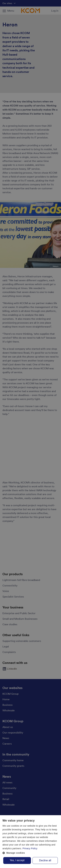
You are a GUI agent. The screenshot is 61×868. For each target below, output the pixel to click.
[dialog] (30, 842)
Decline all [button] (45, 860)
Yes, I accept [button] (17, 860)
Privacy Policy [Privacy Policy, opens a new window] (30, 848)
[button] (30, 853)
